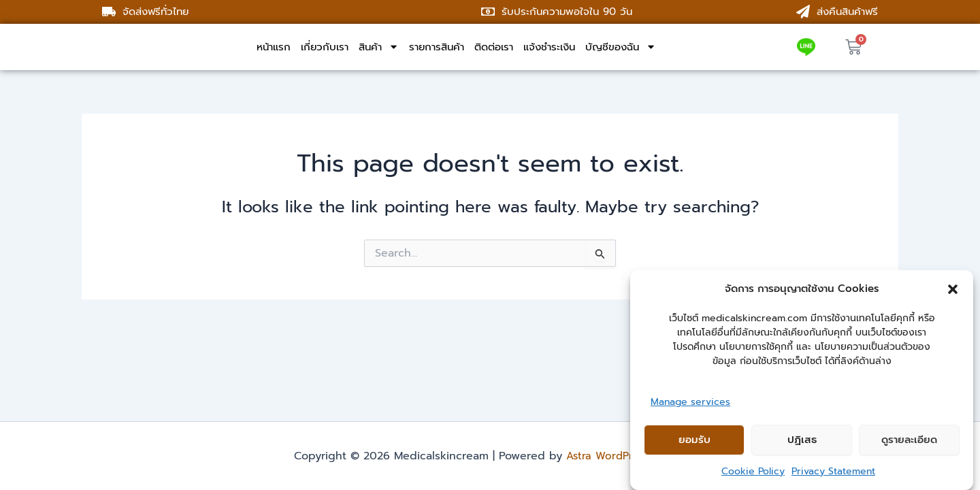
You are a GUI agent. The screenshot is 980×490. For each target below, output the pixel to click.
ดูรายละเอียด (909, 440)
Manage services (690, 402)
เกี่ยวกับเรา (325, 47)
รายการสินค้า (437, 47)
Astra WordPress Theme (626, 456)
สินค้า (379, 47)
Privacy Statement (833, 471)
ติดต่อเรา (494, 47)
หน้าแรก (274, 47)
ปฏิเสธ (802, 440)
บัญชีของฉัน (621, 47)
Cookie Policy (753, 471)
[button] (953, 289)
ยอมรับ (695, 440)
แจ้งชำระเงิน (549, 47)
